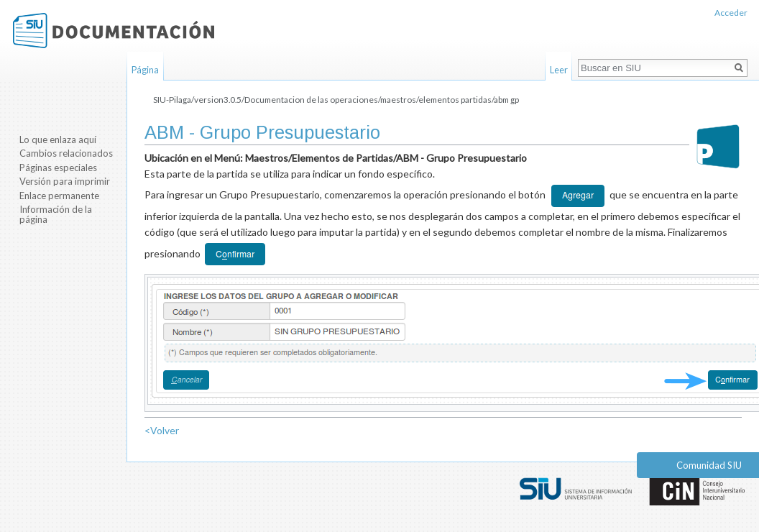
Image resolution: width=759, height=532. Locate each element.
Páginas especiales (58, 168)
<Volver (162, 430)
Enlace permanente (59, 196)
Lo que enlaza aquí (58, 139)
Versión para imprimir (65, 181)
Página (145, 70)
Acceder (731, 13)
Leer (559, 70)
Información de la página (56, 214)
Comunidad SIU (709, 465)
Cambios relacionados (66, 153)
